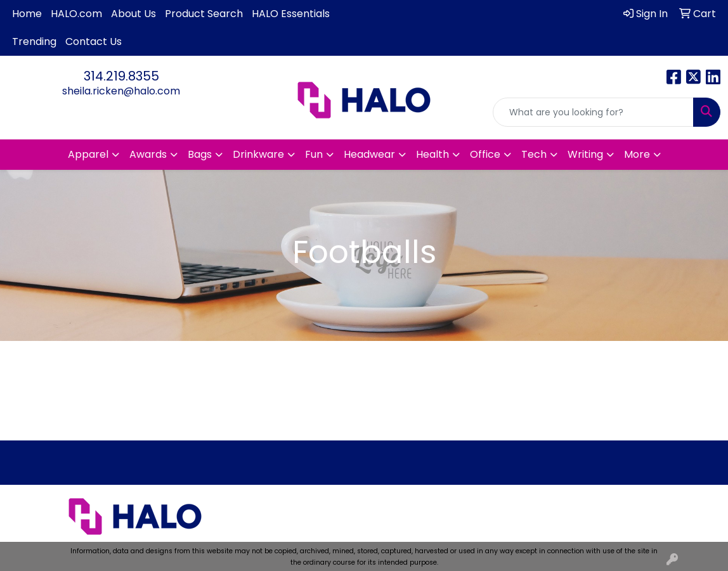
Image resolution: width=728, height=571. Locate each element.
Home (27, 14)
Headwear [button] (369, 154)
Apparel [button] (88, 154)
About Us (133, 14)
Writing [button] (585, 154)
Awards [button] (148, 154)
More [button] (637, 154)
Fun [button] (314, 154)
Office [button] (485, 154)
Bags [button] (200, 154)
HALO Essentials (291, 14)
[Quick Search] (593, 112)
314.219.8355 (121, 76)
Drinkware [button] (258, 154)
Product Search (204, 14)
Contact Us (94, 42)
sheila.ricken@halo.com (121, 91)
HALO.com (76, 14)
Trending (34, 42)
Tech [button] (534, 154)
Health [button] (432, 154)
